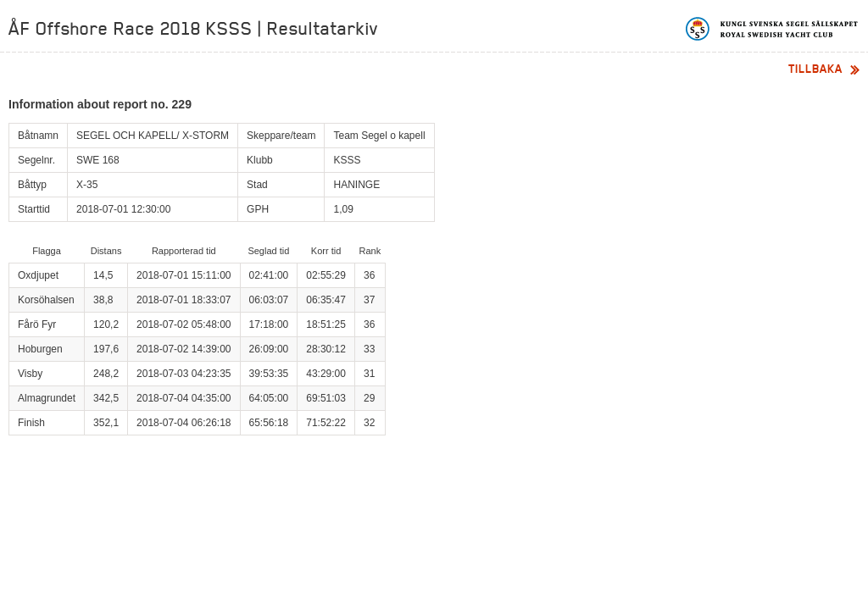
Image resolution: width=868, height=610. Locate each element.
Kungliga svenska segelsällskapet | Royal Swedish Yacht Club (773, 29)
